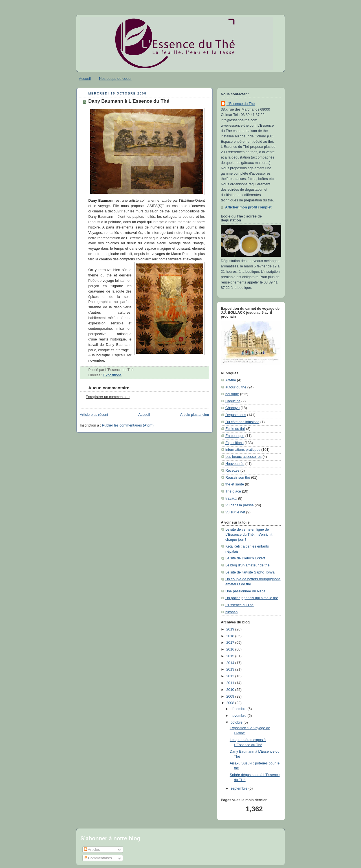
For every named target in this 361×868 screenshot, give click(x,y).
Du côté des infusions (242, 422)
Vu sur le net (235, 512)
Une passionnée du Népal (246, 591)
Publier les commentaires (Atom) (128, 425)
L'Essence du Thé (241, 104)
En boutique (235, 436)
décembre (239, 709)
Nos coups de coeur (115, 79)
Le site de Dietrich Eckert (245, 558)
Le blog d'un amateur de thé (247, 565)
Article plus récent (94, 415)
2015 (231, 656)
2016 (231, 649)
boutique (232, 394)
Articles (92, 850)
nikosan (231, 612)
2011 (231, 683)
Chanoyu (232, 408)
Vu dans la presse (239, 505)
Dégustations (236, 415)
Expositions (112, 375)
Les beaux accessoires (243, 457)
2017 (231, 643)
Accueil (85, 79)
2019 (231, 629)
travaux (231, 498)
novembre (239, 716)
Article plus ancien (195, 415)
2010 (231, 690)
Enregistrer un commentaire (108, 397)
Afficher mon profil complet (248, 207)
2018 (231, 636)
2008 (231, 703)
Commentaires (98, 858)
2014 (231, 663)
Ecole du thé (235, 429)
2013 (231, 669)
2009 (231, 696)
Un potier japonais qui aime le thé (252, 598)
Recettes (232, 471)
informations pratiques (243, 450)
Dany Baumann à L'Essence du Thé (129, 101)
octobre (237, 722)
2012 (231, 676)
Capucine (233, 401)
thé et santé (235, 484)
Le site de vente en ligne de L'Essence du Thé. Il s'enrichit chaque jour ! (249, 534)
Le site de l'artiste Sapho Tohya (250, 572)
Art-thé (231, 380)
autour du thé (236, 387)
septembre (240, 788)
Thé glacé (233, 491)
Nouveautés (235, 464)
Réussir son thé (238, 478)
